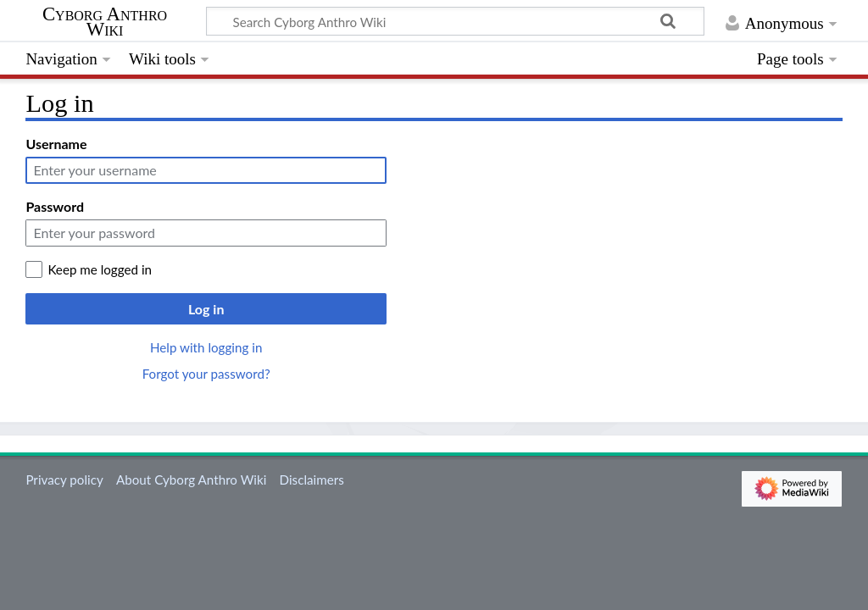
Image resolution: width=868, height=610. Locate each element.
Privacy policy (64, 480)
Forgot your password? (206, 374)
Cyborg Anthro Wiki (105, 22)
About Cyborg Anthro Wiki (191, 480)
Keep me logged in (100, 269)
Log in (206, 309)
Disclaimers (312, 480)
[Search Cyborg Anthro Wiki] (455, 21)
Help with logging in (206, 347)
